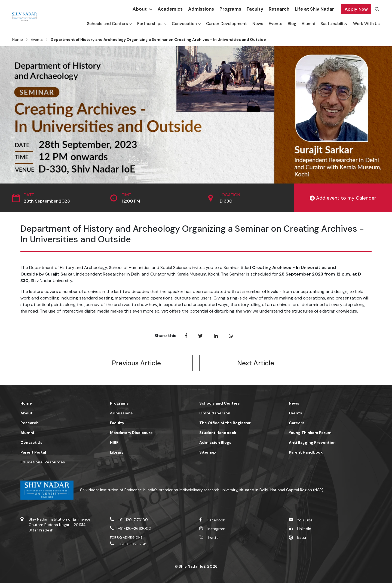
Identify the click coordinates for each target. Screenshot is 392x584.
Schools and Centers (107, 24)
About (140, 9)
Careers (297, 424)
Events (275, 24)
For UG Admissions (126, 539)
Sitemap (208, 453)
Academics (170, 9)
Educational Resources (43, 463)
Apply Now (356, 9)
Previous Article (136, 364)
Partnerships (150, 24)
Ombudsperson (215, 414)
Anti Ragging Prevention (312, 444)
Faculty (255, 9)
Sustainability (334, 24)
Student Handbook (218, 434)
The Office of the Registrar (225, 424)
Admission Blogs (215, 444)
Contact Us (31, 444)
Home (18, 39)
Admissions (201, 9)
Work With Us (366, 24)
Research (279, 9)
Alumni (308, 24)
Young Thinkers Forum (310, 434)
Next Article (256, 364)
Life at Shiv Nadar (314, 9)
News (258, 24)
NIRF (114, 444)
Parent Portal (33, 453)
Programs (230, 9)
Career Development (226, 24)
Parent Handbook (306, 453)
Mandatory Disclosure (131, 434)
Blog (292, 24)
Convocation (184, 24)
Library (117, 453)
